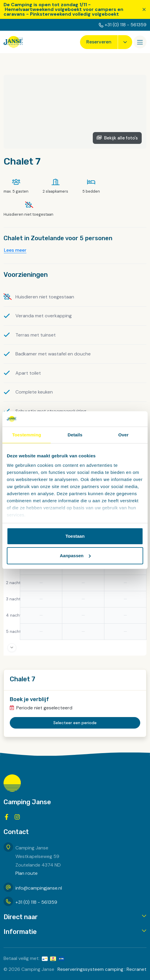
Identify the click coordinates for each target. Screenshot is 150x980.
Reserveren (99, 42)
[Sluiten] (144, 9)
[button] (75, 917)
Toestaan (75, 536)
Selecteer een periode (75, 723)
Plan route (27, 873)
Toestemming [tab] (27, 435)
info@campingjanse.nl (39, 888)
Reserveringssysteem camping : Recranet (102, 969)
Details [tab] (75, 435)
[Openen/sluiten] (140, 42)
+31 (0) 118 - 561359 (126, 25)
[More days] (12, 648)
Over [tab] (123, 435)
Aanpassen (75, 556)
